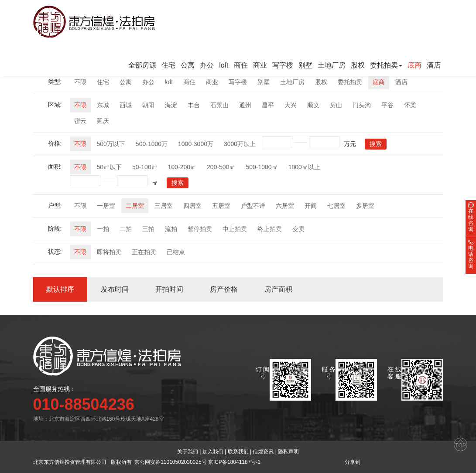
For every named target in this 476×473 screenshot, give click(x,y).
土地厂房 (332, 65)
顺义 (313, 105)
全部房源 (142, 65)
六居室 (285, 206)
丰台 (194, 105)
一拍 (103, 229)
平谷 (387, 105)
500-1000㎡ (262, 167)
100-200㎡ (182, 167)
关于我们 (188, 452)
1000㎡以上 (304, 167)
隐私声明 (288, 452)
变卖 (298, 229)
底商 (414, 65)
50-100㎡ (145, 167)
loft (224, 65)
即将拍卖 (109, 252)
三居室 (164, 206)
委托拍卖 (350, 82)
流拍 (171, 229)
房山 (336, 105)
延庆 (103, 121)
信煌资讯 (263, 452)
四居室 (192, 206)
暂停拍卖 (200, 229)
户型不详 (253, 206)
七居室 (336, 206)
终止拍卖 (270, 229)
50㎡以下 (110, 167)
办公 (207, 65)
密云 (80, 121)
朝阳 (148, 105)
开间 (311, 206)
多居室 (365, 206)
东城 (103, 105)
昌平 (268, 105)
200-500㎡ (221, 167)
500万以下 (111, 144)
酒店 (434, 65)
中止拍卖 (235, 229)
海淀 (171, 105)
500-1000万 (152, 144)
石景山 (219, 105)
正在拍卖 (144, 252)
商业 (260, 65)
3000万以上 (240, 144)
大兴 (291, 105)
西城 (126, 105)
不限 (80, 82)
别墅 (305, 65)
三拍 (148, 229)
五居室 (221, 206)
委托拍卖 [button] (386, 65)
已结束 (176, 252)
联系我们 (238, 452)
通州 (245, 105)
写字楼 (283, 65)
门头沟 (362, 105)
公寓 (188, 65)
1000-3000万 (196, 144)
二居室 (135, 206)
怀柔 (410, 105)
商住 (241, 65)
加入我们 (213, 452)
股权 (358, 65)
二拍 (126, 229)
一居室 (106, 206)
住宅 (168, 65)
